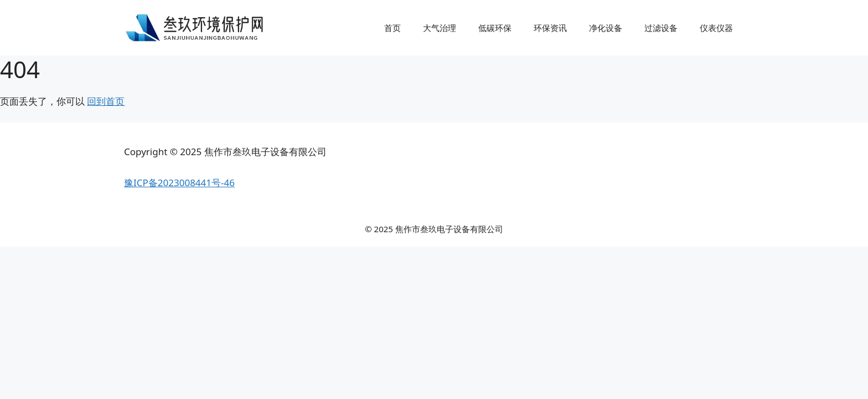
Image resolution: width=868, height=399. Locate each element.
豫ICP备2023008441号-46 (179, 183)
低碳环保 (495, 28)
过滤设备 (661, 28)
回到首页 (106, 101)
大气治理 (440, 28)
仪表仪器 (716, 28)
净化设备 (606, 28)
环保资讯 (550, 28)
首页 (392, 28)
